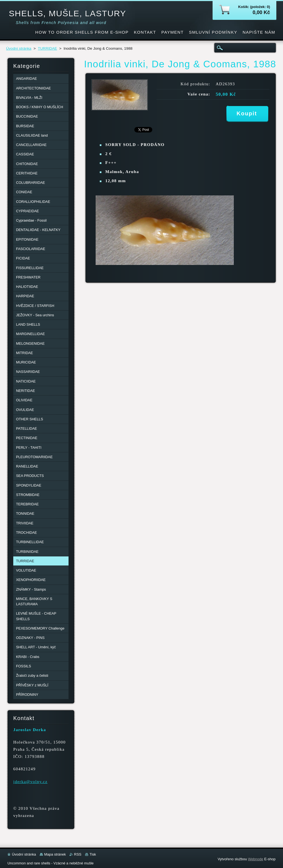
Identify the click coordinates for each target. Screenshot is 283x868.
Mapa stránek (55, 854)
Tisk (93, 854)
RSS (78, 854)
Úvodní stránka (19, 48)
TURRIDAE (47, 48)
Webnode (256, 859)
